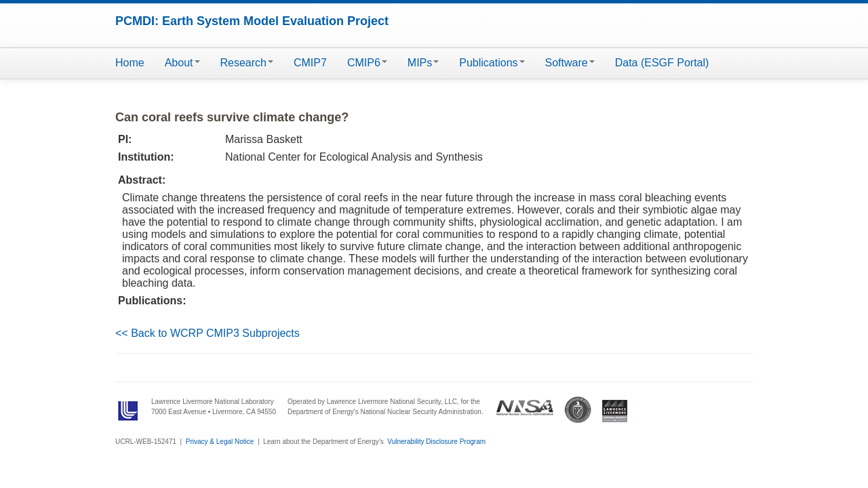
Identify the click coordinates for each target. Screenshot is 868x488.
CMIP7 (310, 63)
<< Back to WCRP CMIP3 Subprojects (208, 333)
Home (130, 63)
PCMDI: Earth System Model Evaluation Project (252, 21)
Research (247, 63)
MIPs (423, 63)
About (182, 63)
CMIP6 (367, 63)
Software (570, 63)
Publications (492, 63)
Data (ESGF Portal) (662, 63)
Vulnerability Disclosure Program (436, 442)
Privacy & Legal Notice (220, 442)
